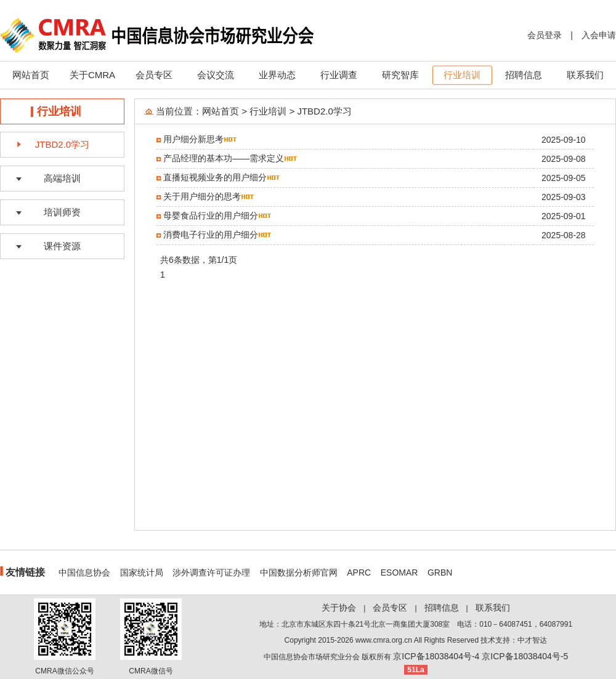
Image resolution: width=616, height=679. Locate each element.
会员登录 (545, 35)
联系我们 (585, 75)
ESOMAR (399, 573)
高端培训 (62, 178)
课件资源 (62, 246)
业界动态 (277, 75)
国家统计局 (142, 573)
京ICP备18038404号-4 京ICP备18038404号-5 (480, 656)
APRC (359, 573)
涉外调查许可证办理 (211, 573)
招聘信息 (524, 75)
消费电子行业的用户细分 (211, 235)
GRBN (440, 573)
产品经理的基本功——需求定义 (224, 158)
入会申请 (599, 35)
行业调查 (339, 75)
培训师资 (62, 212)
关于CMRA (92, 75)
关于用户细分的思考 (202, 196)
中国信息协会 (84, 573)
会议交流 (216, 75)
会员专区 (154, 75)
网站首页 (31, 75)
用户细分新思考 (193, 139)
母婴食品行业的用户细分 (211, 215)
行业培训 (462, 75)
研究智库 (400, 75)
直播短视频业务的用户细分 (215, 177)
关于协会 (339, 608)
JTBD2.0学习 (62, 144)
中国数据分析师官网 (299, 573)
